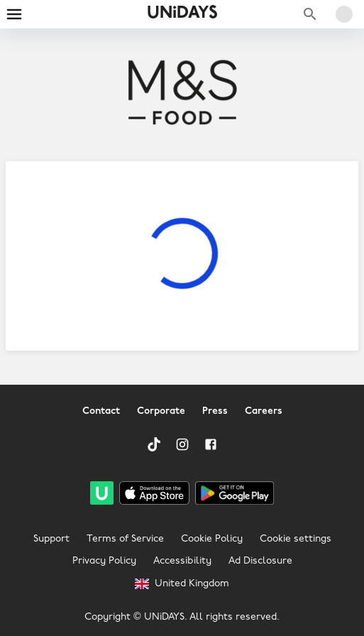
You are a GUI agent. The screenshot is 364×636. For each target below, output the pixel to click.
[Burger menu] (14, 14)
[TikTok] (154, 444)
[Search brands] (310, 14)
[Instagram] (182, 444)
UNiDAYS (182, 13)
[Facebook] (211, 444)
